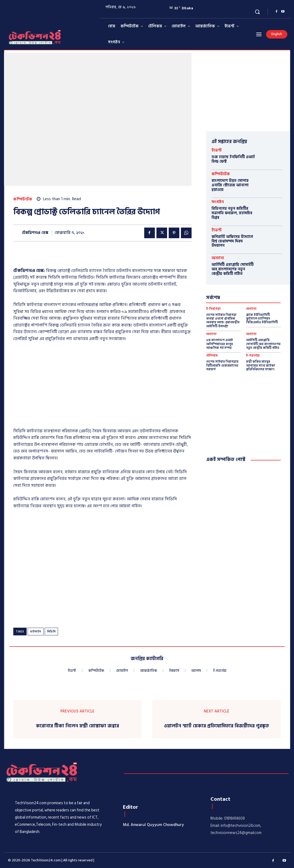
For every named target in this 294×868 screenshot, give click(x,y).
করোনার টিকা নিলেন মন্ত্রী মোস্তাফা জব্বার (77, 726)
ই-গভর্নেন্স (253, 356)
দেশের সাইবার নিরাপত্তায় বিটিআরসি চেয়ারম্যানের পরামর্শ (222, 366)
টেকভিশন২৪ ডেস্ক (35, 233)
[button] (257, 12)
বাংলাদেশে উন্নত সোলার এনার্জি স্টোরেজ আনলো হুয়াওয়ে (230, 185)
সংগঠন (218, 202)
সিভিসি (51, 632)
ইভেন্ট (217, 150)
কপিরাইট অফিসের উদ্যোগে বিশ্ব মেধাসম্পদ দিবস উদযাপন (232, 241)
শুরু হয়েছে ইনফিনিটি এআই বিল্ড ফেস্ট (233, 159)
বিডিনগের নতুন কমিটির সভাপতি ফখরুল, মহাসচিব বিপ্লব (232, 213)
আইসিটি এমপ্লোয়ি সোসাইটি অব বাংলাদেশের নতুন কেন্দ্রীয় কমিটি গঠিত (233, 269)
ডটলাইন (36, 632)
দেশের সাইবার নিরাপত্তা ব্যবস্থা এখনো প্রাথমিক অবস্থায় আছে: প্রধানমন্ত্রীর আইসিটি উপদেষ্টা (223, 321)
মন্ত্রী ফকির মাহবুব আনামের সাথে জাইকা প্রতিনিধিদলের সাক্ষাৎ (261, 366)
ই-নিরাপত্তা (213, 309)
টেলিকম (212, 356)
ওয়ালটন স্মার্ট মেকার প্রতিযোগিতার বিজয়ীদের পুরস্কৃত (216, 726)
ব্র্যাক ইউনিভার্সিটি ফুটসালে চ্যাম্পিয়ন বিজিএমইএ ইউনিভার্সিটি (262, 319)
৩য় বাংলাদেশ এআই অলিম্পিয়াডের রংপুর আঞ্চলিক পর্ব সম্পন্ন (220, 344)
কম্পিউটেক (23, 199)
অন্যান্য (218, 258)
